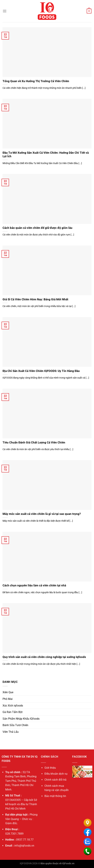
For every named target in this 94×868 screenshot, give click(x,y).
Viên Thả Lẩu (11, 732)
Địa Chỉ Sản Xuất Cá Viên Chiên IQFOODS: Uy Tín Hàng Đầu (41, 371)
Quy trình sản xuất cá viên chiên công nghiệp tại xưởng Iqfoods (44, 657)
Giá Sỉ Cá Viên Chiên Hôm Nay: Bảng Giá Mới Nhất (35, 299)
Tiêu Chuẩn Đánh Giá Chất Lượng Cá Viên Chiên (34, 443)
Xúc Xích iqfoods (13, 706)
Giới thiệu (50, 768)
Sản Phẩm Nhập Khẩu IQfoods (21, 719)
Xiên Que (8, 692)
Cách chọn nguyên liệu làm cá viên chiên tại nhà (34, 585)
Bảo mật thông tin (55, 796)
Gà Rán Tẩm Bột (13, 712)
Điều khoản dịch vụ (56, 774)
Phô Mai (8, 699)
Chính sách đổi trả (55, 780)
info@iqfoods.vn (24, 846)
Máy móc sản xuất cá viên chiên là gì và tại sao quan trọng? (42, 514)
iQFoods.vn (68, 863)
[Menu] (5, 11)
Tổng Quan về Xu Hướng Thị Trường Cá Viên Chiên (36, 81)
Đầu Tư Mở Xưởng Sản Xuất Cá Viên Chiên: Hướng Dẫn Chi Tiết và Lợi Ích (46, 155)
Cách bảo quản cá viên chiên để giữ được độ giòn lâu (37, 228)
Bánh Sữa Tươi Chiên (15, 725)
